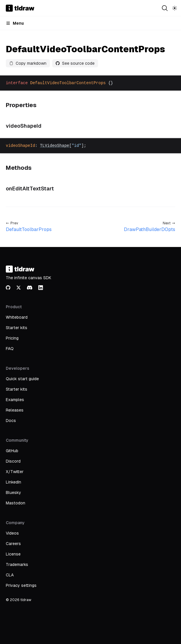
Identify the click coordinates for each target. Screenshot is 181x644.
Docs (11, 421)
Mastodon (16, 503)
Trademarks (17, 564)
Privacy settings (21, 585)
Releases (15, 410)
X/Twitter (15, 472)
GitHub (12, 451)
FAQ (10, 349)
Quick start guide (22, 379)
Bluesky (13, 493)
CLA (10, 575)
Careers (13, 544)
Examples (15, 400)
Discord (13, 461)
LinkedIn (13, 482)
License (13, 554)
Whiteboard (17, 317)
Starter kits (17, 328)
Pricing (12, 338)
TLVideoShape (55, 146)
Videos (12, 533)
